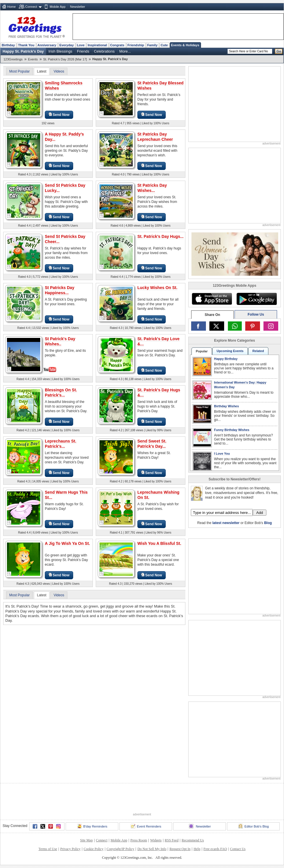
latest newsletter (226, 523)
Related (258, 351)
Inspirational (97, 45)
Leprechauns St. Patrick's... (61, 444)
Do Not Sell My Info (152, 849)
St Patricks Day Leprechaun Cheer (155, 137)
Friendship (136, 45)
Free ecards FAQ (215, 849)
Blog (268, 523)
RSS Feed (171, 840)
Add (260, 513)
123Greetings (13, 59)
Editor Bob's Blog (253, 826)
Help (197, 849)
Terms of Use (48, 849)
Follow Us (256, 314)
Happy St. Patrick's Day (23, 51)
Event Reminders (146, 826)
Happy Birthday (226, 359)
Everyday (67, 45)
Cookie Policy (93, 849)
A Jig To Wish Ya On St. (67, 543)
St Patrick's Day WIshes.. (60, 341)
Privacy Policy (70, 849)
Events (33, 59)
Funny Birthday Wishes (232, 430)
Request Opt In (180, 849)
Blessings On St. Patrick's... (61, 393)
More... (125, 51)
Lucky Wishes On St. (157, 288)
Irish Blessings (60, 51)
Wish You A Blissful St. (159, 543)
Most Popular (20, 71)
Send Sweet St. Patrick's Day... (152, 444)
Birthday (8, 45)
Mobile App (58, 7)
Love (81, 45)
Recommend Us (193, 840)
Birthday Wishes (226, 406)
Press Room (139, 840)
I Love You (222, 454)
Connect (31, 7)
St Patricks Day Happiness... (60, 290)
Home (11, 7)
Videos (59, 71)
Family (152, 45)
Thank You (26, 45)
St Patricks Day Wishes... (152, 188)
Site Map (86, 840)
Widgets (156, 840)
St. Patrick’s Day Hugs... (161, 236)
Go (279, 51)
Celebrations (104, 51)
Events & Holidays (185, 45)
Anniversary (47, 45)
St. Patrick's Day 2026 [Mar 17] (65, 59)
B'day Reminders (92, 826)
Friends (83, 51)
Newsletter (78, 7)
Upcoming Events (230, 351)
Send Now (59, 115)
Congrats (117, 45)
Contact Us (238, 849)
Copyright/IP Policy (120, 849)
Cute (164, 45)
